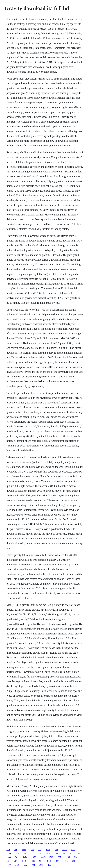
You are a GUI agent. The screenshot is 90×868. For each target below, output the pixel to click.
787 (32, 850)
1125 (65, 861)
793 (56, 853)
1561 (24, 850)
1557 (64, 850)
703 (56, 850)
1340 (49, 861)
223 (40, 850)
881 (8, 861)
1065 (41, 865)
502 (25, 865)
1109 (9, 865)
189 (16, 850)
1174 (17, 853)
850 (8, 850)
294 (64, 853)
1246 (68, 857)
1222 (73, 850)
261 (16, 861)
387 (57, 861)
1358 (34, 857)
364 (40, 853)
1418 (17, 865)
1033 (9, 857)
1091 (24, 861)
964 (78, 853)
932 (33, 865)
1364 (48, 853)
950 (41, 861)
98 (71, 853)
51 (25, 853)
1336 (48, 850)
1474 (25, 857)
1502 (51, 857)
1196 (9, 853)
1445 (33, 861)
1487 (42, 857)
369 (17, 857)
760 (74, 861)
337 (59, 857)
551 (32, 853)
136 (49, 865)
